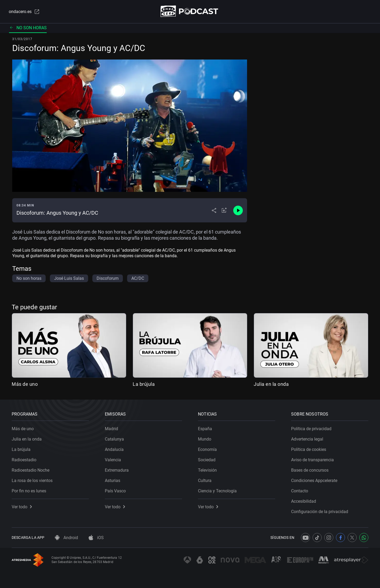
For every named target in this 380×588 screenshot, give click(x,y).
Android (66, 538)
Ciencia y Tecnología (217, 491)
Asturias (113, 481)
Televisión (207, 470)
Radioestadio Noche (31, 470)
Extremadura (117, 470)
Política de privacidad (311, 429)
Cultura (205, 481)
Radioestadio (24, 460)
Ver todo (22, 507)
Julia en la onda (271, 384)
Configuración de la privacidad (320, 512)
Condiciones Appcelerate (314, 481)
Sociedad (207, 460)
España (205, 429)
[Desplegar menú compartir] (214, 210)
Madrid (111, 429)
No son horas (28, 28)
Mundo (205, 439)
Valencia (113, 460)
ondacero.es (24, 12)
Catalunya (114, 439)
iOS (96, 538)
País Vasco (115, 491)
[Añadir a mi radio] (224, 210)
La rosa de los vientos (32, 481)
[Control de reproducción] (238, 210)
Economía (207, 449)
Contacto (300, 491)
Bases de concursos (310, 470)
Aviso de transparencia (312, 460)
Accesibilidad (304, 501)
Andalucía (114, 449)
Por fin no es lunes (29, 491)
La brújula (144, 384)
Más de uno (25, 384)
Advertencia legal (307, 439)
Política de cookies (309, 449)
